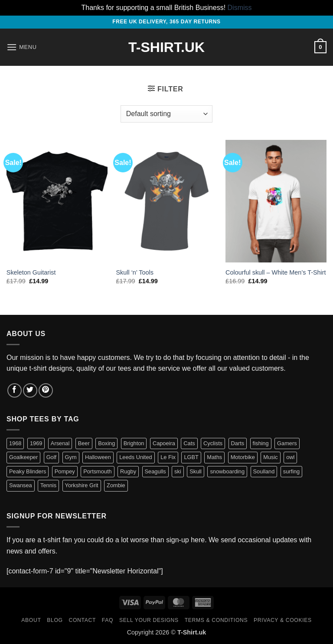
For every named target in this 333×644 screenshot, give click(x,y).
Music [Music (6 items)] (270, 457)
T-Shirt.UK (166, 47)
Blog (55, 620)
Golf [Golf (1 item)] (51, 457)
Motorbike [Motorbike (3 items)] (243, 457)
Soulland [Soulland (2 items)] (264, 471)
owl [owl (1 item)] (290, 457)
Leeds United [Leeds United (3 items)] (135, 457)
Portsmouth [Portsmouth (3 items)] (97, 471)
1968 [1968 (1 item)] (15, 443)
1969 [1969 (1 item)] (36, 443)
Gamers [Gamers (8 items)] (287, 443)
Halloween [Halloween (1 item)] (98, 457)
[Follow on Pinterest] (46, 390)
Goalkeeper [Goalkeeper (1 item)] (23, 457)
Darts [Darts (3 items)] (238, 443)
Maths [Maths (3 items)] (214, 457)
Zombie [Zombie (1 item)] (116, 485)
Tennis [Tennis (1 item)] (48, 485)
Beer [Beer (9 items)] (84, 443)
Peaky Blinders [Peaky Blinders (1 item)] (28, 471)
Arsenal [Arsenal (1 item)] (60, 443)
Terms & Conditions (216, 620)
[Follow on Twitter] (30, 390)
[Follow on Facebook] (15, 390)
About (31, 620)
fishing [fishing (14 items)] (261, 443)
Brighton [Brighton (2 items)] (134, 443)
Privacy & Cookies (283, 620)
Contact (83, 620)
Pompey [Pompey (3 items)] (65, 471)
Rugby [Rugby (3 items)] (128, 471)
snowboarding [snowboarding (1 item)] (227, 471)
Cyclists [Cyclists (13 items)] (213, 443)
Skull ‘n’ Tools (134, 272)
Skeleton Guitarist (31, 272)
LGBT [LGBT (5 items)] (191, 457)
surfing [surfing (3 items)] (291, 471)
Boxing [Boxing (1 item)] (106, 443)
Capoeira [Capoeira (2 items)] (164, 443)
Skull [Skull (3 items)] (196, 471)
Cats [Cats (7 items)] (189, 443)
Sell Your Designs (149, 620)
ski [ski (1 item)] (178, 471)
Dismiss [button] (240, 8)
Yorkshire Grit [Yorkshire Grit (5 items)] (82, 485)
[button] (22, 47)
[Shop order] (166, 114)
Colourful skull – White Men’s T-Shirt (276, 272)
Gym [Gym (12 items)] (71, 457)
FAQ (108, 620)
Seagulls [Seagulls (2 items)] (155, 471)
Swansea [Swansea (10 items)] (21, 485)
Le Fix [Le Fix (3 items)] (168, 457)
